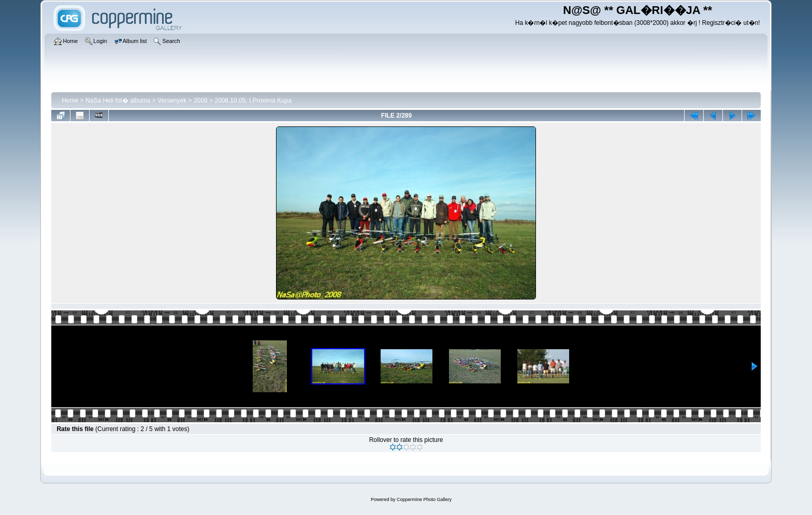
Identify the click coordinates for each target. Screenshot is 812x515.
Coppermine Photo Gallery (424, 499)
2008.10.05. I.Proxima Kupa (253, 101)
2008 (201, 101)
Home (70, 101)
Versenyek (172, 101)
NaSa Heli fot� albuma (118, 101)
